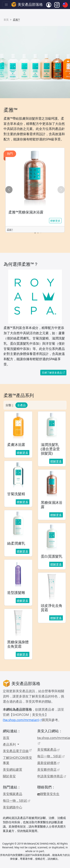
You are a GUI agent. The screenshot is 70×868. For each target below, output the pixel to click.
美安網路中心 (13, 807)
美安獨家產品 (48, 749)
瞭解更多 (55, 221)
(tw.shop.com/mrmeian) (22, 720)
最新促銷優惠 (48, 763)
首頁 (6, 20)
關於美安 (9, 776)
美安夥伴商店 (48, 769)
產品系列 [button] (10, 744)
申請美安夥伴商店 (52, 776)
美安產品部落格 (27, 5)
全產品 (21, 405)
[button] (61, 190)
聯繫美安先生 (48, 794)
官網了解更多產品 (53, 373)
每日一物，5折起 (51, 756)
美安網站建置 (13, 769)
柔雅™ (10, 230)
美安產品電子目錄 (17, 751)
